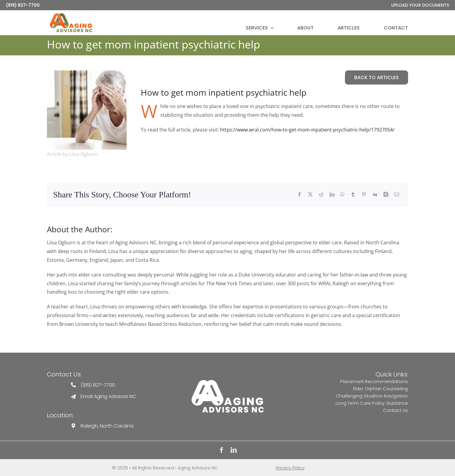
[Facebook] (300, 195)
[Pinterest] (364, 195)
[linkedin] (234, 450)
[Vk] (375, 195)
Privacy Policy (290, 468)
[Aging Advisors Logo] (228, 382)
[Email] (397, 195)
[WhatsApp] (343, 195)
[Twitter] (310, 195)
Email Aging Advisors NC (108, 396)
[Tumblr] (353, 195)
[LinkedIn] (332, 195)
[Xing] (386, 195)
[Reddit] (321, 195)
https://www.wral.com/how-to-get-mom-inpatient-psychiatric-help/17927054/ (307, 130)
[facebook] (222, 450)
